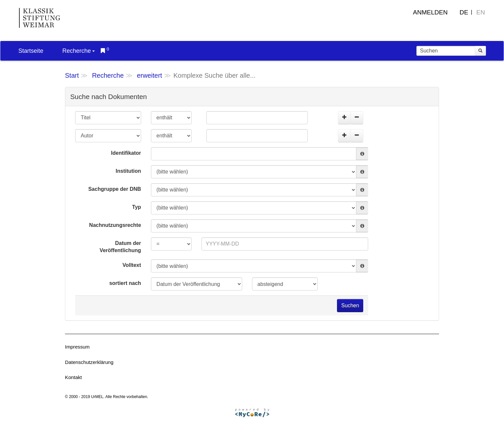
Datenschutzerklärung (89, 362)
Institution (128, 171)
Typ (137, 207)
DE (464, 12)
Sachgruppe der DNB (115, 189)
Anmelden (430, 12)
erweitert (149, 75)
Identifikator (126, 153)
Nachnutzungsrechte (115, 225)
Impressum (77, 347)
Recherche (79, 51)
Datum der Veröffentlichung (120, 247)
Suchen (350, 305)
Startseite (31, 51)
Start (72, 75)
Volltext (132, 265)
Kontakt (73, 377)
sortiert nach (125, 283)
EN (481, 12)
